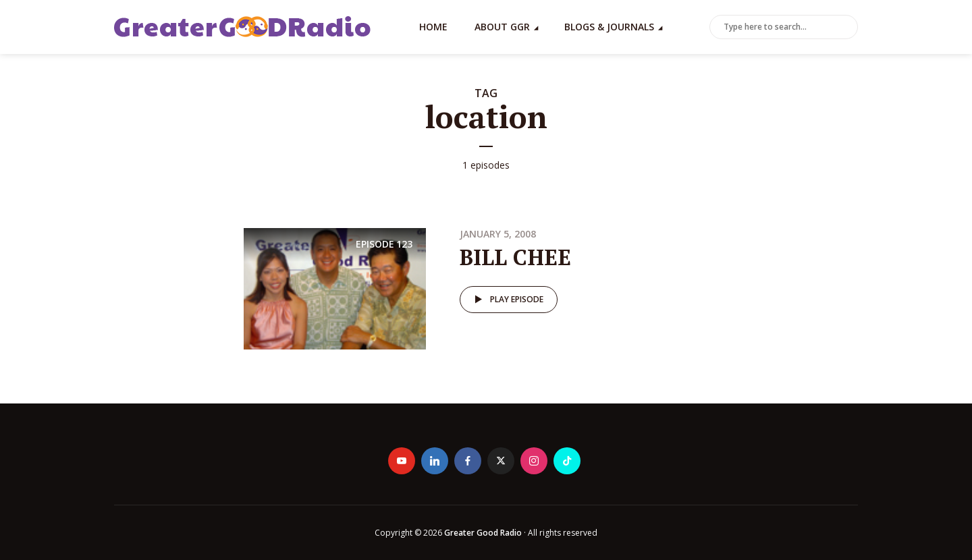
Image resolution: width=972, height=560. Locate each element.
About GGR (502, 27)
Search (845, 28)
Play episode (507, 300)
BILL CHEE (515, 257)
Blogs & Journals (609, 27)
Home (433, 27)
